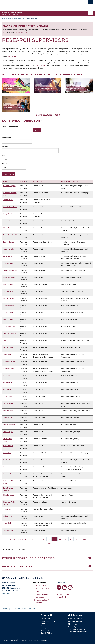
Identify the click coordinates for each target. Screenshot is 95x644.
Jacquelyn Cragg (9, 214)
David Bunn (7, 354)
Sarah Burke (8, 256)
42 (66, 539)
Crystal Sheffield (9, 425)
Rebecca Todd (8, 319)
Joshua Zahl (8, 397)
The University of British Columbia (41, 4)
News (43, 623)
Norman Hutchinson (10, 270)
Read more (21, 32)
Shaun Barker (8, 228)
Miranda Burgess (9, 186)
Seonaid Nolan (8, 347)
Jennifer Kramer (9, 277)
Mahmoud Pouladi (10, 361)
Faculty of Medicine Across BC (79, 632)
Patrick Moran (8, 404)
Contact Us (6, 593)
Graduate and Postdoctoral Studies (47, 578)
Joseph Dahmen (9, 242)
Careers (44, 628)
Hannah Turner (9, 221)
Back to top (7, 609)
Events (43, 626)
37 (39, 539)
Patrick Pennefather (10, 207)
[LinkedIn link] (64, 587)
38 (44, 539)
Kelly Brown (7, 382)
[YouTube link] (70, 587)
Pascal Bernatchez (10, 467)
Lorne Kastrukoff (9, 326)
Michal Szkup (8, 446)
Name (6, 182)
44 (77, 539)
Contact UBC (46, 619)
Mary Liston (7, 509)
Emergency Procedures (9, 640)
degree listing (42, 65)
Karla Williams (8, 200)
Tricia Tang (7, 375)
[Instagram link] (59, 587)
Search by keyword (10, 126)
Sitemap (17, 609)
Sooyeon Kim (8, 411)
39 (50, 539)
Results (5, 163)
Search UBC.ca (47, 633)
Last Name (7, 138)
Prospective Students (18, 18)
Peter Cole (7, 453)
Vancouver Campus (75, 619)
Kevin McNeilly (8, 249)
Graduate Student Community (43, 596)
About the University (48, 621)
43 (72, 539)
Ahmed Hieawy (9, 298)
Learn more (14, 57)
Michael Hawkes (9, 305)
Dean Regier (8, 340)
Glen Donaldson (9, 495)
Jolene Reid (7, 418)
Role (4, 156)
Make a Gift (45, 631)
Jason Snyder (8, 432)
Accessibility (44, 640)
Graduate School (7, 18)
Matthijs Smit (8, 460)
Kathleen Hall (8, 390)
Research (31, 609)
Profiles (24, 609)
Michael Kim (8, 523)
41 (61, 539)
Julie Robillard (8, 284)
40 (55, 539)
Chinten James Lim (10, 333)
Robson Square (73, 627)
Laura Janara (8, 312)
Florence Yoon (8, 263)
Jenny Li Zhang (9, 474)
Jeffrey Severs (8, 516)
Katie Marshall (8, 530)
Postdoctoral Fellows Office (44, 590)
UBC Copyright (34, 640)
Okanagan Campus (75, 621)
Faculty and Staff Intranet (42, 601)
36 (33, 539)
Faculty (38, 182)
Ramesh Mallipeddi (10, 235)
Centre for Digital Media (76, 629)
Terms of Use (23, 640)
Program (6, 147)
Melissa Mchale (9, 368)
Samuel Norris (8, 291)
